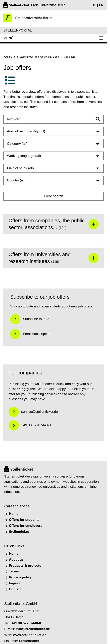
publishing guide (22, 389)
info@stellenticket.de (33, 629)
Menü (54, 38)
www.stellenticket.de (30, 635)
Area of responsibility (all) (54, 131)
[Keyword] (54, 119)
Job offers (70, 57)
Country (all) (54, 180)
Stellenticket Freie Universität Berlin (39, 57)
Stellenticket (14, 476)
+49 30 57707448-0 (26, 623)
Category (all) (54, 144)
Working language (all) (54, 156)
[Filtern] (98, 119)
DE (94, 5)
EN (101, 5)
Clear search (54, 196)
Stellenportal (18, 30)
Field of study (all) (54, 168)
